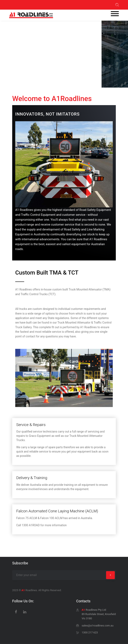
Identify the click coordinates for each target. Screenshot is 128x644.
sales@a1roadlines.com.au (98, 626)
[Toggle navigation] (115, 14)
